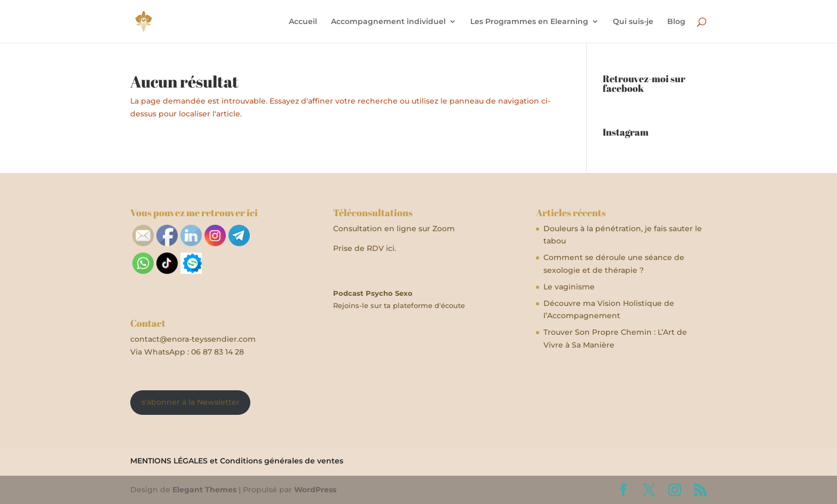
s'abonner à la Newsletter (191, 402)
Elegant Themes (204, 490)
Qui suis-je (633, 22)
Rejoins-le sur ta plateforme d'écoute (399, 305)
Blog (676, 22)
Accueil (303, 22)
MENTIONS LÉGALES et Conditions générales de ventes (237, 461)
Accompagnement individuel (388, 22)
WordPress (315, 490)
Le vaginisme (569, 287)
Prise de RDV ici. (365, 248)
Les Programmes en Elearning (529, 22)
